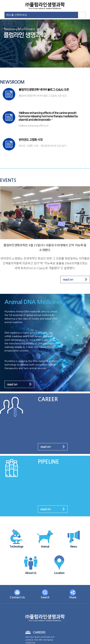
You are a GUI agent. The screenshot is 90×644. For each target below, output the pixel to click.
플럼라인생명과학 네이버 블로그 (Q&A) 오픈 (44, 90)
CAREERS (39, 632)
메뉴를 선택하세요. (17, 15)
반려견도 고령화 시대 (30, 140)
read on (68, 279)
